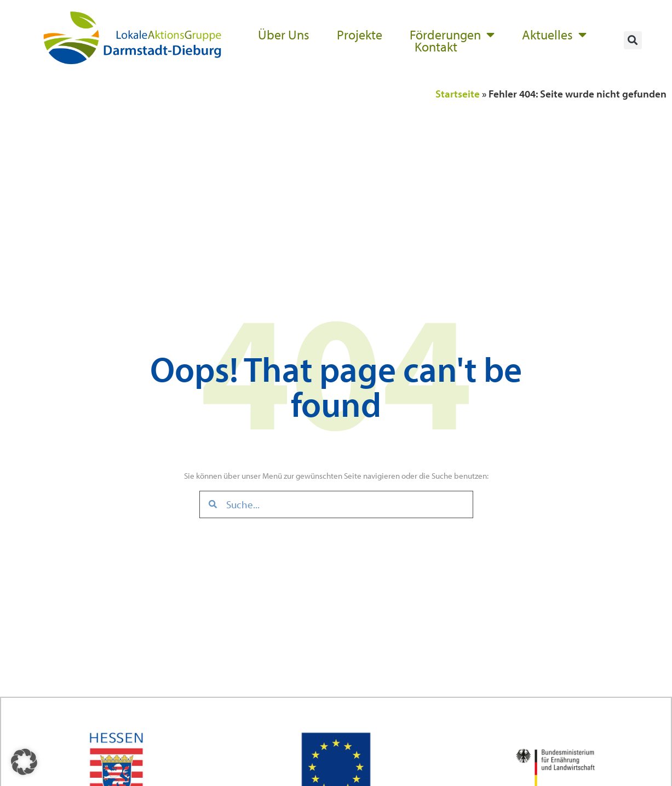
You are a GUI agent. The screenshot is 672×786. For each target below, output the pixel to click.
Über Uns (284, 35)
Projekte (360, 35)
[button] (633, 40)
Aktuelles (554, 35)
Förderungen (452, 35)
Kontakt (436, 47)
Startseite (458, 94)
